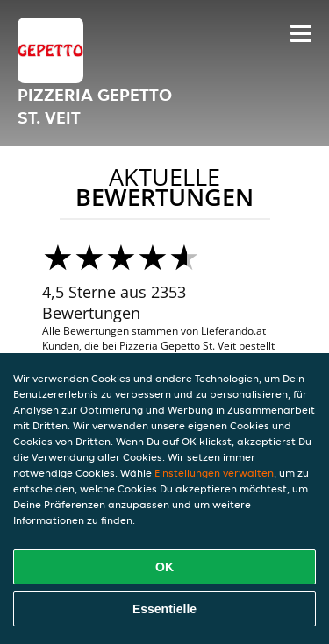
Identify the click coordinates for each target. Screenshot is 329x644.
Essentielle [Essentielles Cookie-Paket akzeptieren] (164, 609)
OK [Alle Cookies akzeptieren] (164, 567)
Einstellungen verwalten (214, 473)
